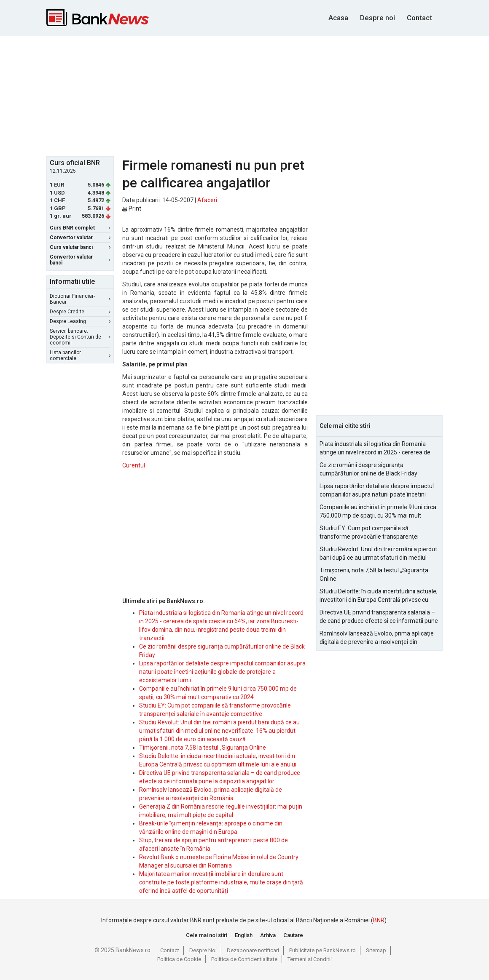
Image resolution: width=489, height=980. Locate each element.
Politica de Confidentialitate (244, 959)
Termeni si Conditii (310, 959)
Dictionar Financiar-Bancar (80, 299)
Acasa (338, 18)
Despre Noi (203, 950)
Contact (419, 18)
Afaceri (207, 200)
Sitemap (376, 950)
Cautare (293, 935)
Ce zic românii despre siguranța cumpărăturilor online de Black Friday (368, 469)
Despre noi (377, 18)
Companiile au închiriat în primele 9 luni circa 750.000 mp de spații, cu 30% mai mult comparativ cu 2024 (378, 512)
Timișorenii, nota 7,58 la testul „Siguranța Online (203, 748)
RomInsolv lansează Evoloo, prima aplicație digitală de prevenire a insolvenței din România (377, 638)
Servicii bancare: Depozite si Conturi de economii (80, 337)
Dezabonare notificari (253, 950)
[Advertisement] (251, 95)
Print (132, 208)
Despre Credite (80, 312)
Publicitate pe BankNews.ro (322, 950)
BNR (379, 920)
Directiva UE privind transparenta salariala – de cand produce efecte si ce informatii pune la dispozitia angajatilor (379, 617)
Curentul (134, 465)
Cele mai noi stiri (207, 935)
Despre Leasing (80, 321)
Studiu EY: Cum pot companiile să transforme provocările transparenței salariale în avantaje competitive (369, 533)
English (244, 935)
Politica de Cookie (179, 959)
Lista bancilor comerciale (80, 355)
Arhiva (268, 935)
